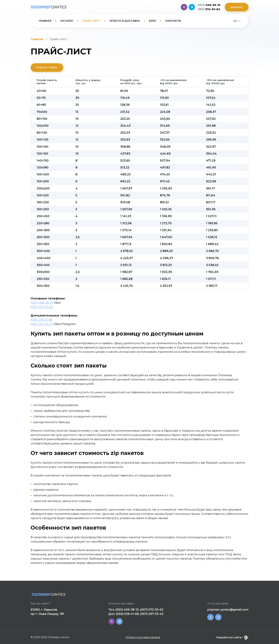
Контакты (173, 21)
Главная (45, 21)
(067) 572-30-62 (42, 307)
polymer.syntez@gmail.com (228, 610)
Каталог (67, 21)
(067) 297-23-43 (42, 324)
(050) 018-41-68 (41, 320)
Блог (153, 21)
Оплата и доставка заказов (143, 637)
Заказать (237, 7)
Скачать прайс (47, 67)
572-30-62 (209, 9)
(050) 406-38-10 (42, 303)
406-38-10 (209, 5)
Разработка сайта (229, 637)
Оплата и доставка (125, 21)
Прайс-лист (91, 21)
